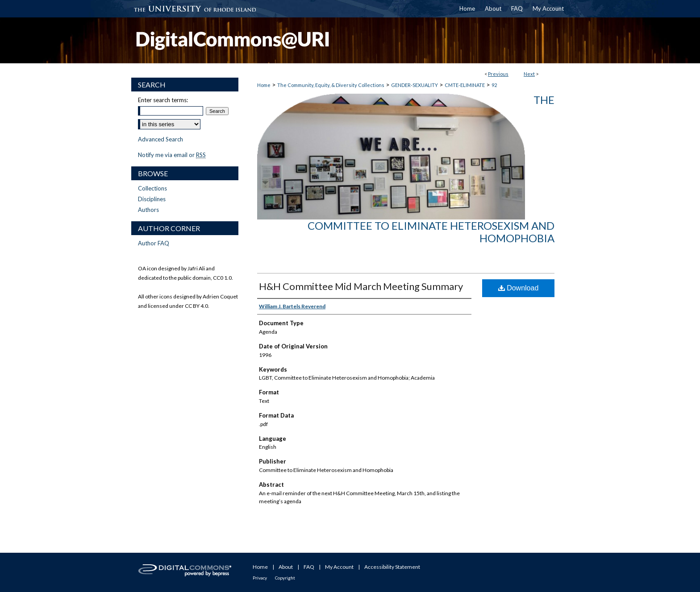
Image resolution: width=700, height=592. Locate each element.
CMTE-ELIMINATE (465, 85)
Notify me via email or (172, 155)
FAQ (309, 567)
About (286, 567)
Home (264, 85)
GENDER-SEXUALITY (415, 85)
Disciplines (152, 199)
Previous (498, 74)
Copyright (285, 578)
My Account (339, 567)
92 (494, 85)
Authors (148, 210)
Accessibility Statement (392, 567)
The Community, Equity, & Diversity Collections (331, 85)
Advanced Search (160, 139)
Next (529, 74)
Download (519, 288)
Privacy (260, 578)
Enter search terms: (163, 100)
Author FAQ (154, 243)
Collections (152, 188)
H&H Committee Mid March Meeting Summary (361, 286)
